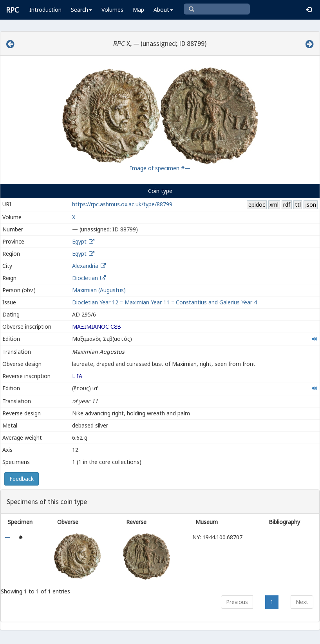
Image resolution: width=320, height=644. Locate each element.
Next (302, 602)
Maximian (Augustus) (99, 290)
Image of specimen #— (160, 168)
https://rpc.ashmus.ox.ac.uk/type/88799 (122, 204)
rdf (287, 205)
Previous (237, 602)
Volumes (112, 10)
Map (138, 10)
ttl (298, 205)
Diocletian (85, 278)
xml (274, 205)
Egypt (79, 241)
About (163, 10)
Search (81, 10)
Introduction (45, 10)
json (311, 205)
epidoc (257, 205)
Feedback (22, 479)
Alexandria (85, 266)
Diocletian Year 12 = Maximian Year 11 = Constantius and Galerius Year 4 (165, 302)
